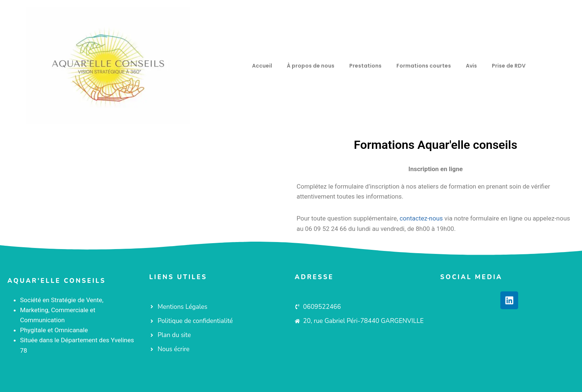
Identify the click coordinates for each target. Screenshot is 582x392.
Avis (471, 66)
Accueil (262, 66)
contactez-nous (421, 218)
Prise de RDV (509, 66)
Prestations (365, 66)
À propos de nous (311, 66)
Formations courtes (424, 66)
